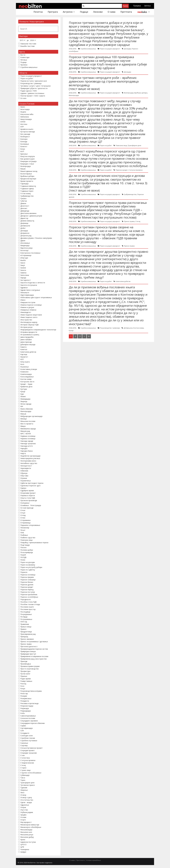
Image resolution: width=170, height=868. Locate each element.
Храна (23, 840)
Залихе (23, 268)
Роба (22, 713)
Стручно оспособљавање (31, 773)
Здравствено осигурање (30, 290)
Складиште (25, 733)
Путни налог (25, 674)
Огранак (24, 478)
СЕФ (22, 731)
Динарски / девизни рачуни (31, 216)
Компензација (26, 374)
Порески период (27, 590)
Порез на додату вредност (110, 49)
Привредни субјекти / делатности (34, 88)
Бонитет (24, 146)
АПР (22, 127)
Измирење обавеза (28, 310)
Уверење (24, 790)
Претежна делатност (29, 646)
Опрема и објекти (28, 495)
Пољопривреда (27, 552)
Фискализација (26, 830)
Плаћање (24, 535)
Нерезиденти (26, 468)
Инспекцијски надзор (29, 322)
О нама (72, 860)
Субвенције (25, 775)
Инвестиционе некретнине (31, 315)
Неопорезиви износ (28, 461)
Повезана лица (121, 145)
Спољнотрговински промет (32, 748)
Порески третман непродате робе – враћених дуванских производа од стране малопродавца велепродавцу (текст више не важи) (104, 83)
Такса (23, 778)
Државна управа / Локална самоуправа (36, 238)
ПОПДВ (23, 557)
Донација (127, 49)
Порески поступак (28, 592)
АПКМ (23, 122)
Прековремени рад (28, 634)
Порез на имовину (28, 565)
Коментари (25, 57)
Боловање (25, 144)
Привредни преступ (28, 654)
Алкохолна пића (27, 114)
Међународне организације (31, 416)
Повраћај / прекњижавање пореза (34, 542)
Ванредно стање (27, 164)
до (28, 40)
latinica (147, 6)
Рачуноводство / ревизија (110, 328)
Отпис (23, 518)
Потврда (24, 617)
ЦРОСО (23, 844)
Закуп (23, 265)
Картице (24, 354)
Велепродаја (129, 93)
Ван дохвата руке (28, 159)
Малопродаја (74, 95)
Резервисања (26, 698)
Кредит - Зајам (26, 384)
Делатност (25, 206)
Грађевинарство (130, 194)
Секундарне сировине (29, 721)
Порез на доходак (28, 562)
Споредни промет (28, 750)
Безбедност (25, 137)
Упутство (24, 810)
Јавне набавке (26, 340)
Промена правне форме (30, 666)
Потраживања (26, 619)
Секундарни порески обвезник (33, 723)
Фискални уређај (27, 837)
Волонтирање (26, 174)
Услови (23, 817)
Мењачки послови (28, 421)
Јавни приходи (26, 342)
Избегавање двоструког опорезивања (36, 297)
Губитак (24, 201)
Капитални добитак (123, 281)
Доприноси (25, 233)
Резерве (24, 696)
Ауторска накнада (28, 132)
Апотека (24, 124)
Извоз (23, 300)
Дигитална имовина (28, 213)
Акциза (23, 112)
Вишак (23, 169)
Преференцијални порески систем (34, 649)
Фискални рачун (27, 835)
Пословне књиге (27, 607)
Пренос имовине (27, 639)
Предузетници (26, 632)
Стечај (138, 221)
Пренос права (129, 221)
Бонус (23, 149)
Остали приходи (27, 508)
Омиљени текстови (28, 44)
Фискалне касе (26, 832)
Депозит (24, 208)
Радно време (26, 679)
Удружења (25, 805)
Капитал (24, 349)
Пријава (137, 6)
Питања (24, 60)
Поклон (23, 547)
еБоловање (25, 243)
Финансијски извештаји (30, 825)
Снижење (24, 743)
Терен (23, 780)
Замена (23, 273)
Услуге (23, 820)
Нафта (23, 453)
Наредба (24, 448)
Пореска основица (28, 575)
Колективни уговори (29, 369)
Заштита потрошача (29, 285)
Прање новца (26, 627)
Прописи (24, 65)
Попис (23, 560)
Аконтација (25, 109)
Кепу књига (25, 362)
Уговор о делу (26, 797)
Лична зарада (26, 404)
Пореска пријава (27, 577)
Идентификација (27, 295)
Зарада (23, 278)
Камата (23, 347)
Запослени (25, 275)
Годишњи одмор (27, 189)
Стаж (23, 755)
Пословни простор (28, 609)
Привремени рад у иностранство (34, 659)
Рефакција (25, 708)
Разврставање (26, 681)
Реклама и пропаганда (29, 703)
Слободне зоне (27, 736)
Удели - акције (26, 802)
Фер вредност (26, 822)
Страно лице (25, 770)
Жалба (23, 260)
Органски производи (29, 500)
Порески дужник (27, 585)
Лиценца (24, 401)
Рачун (23, 689)
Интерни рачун (26, 327)
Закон (23, 263)
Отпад (23, 515)
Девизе (23, 203)
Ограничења (25, 481)
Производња (26, 664)
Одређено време (27, 491)
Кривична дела (26, 387)
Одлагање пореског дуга (30, 486)
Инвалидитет (26, 312)
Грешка (23, 198)
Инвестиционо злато (29, 317)
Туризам (24, 788)
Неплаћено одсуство (29, 463)
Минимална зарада (28, 429)
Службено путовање (29, 741)
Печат (23, 530)
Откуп (23, 513)
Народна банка (27, 451)
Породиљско (26, 599)
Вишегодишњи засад (29, 171)
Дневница (24, 223)
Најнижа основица (28, 439)
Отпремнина (25, 520)
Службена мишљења (88, 49)
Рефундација (26, 711)
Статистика (25, 758)
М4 (22, 406)
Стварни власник (27, 763)
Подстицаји (25, 545)
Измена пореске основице (31, 305)
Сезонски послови (28, 718)
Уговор (23, 795)
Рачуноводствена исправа (31, 691)
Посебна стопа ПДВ (29, 602)
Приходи (24, 661)
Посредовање (26, 614)
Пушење (24, 676)
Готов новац (26, 193)
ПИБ (22, 533)
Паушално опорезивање (30, 525)
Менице (24, 419)
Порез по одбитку (28, 570)
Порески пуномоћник (29, 594)
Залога (23, 270)
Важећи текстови (28, 46)
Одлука (23, 488)
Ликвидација (25, 399)
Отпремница (25, 523)
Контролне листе (27, 382)
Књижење (25, 367)
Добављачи (128, 328)
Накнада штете (27, 446)
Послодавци (25, 612)
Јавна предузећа (27, 337)
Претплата (80, 860)
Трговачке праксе (28, 785)
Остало (23, 98)
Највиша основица (28, 436)
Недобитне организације (30, 456)
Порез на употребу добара (31, 567)
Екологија (24, 250)
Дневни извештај (27, 221)
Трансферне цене (135, 145)
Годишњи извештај (28, 186)
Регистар (24, 693)
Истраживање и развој (30, 335)
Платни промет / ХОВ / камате (33, 96)
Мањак (23, 414)
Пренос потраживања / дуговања (34, 642)
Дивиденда (25, 211)
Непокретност (26, 466)
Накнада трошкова (28, 443)
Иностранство (26, 320)
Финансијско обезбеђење (31, 827)
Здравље (24, 288)
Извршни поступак (28, 302)
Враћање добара (141, 93)
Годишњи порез (27, 191)
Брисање (24, 154)
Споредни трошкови (29, 753)
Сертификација (27, 728)
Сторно (23, 768)
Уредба (23, 815)
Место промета (27, 424)
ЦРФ (22, 847)
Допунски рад (26, 236)
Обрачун (24, 473)
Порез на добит (106, 145)
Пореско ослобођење (29, 597)
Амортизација (26, 119)
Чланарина (25, 849)
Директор (24, 218)
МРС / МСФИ (26, 434)
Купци (71, 331)
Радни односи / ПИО (29, 91)
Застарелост (26, 280)
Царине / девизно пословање (32, 93)
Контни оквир (139, 328)
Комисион (24, 372)
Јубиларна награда (28, 344)
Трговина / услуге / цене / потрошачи (35, 86)
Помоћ (23, 555)
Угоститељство (27, 800)
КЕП (22, 359)
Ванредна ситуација (28, 161)
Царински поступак (28, 842)
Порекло (24, 572)
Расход (23, 684)
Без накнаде (25, 134)
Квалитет (24, 357)
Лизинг (23, 396)
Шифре (23, 852)
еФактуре (24, 258)
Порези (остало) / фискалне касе (34, 81)
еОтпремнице (26, 255)
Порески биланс (27, 582)
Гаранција (24, 184)
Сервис (23, 726)
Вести (23, 55)
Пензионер (25, 528)
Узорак (23, 807)
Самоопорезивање (28, 716)
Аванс (23, 107)
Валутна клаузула (28, 156)
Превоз (23, 629)
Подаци (23, 62)
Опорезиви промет (28, 493)
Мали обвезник (27, 409)
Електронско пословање (30, 253)
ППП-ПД (24, 622)
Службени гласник (28, 738)
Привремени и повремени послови (34, 656)
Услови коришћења (93, 860)
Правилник (25, 624)
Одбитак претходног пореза (32, 483)
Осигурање (25, 503)
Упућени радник (27, 812)
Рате (22, 686)
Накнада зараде (27, 441)
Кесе (22, 364)
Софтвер (24, 745)
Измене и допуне (27, 307)
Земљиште (25, 292)
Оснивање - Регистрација (31, 505)
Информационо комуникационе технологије (38, 330)
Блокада (24, 142)
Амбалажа (25, 117)
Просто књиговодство (30, 669)
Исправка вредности (29, 332)
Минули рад (25, 431)
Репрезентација (27, 706)
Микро (23, 426)
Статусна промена (135, 170)
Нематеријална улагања (30, 458)
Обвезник (24, 471)
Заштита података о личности (33, 283)
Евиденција (25, 245)
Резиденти (25, 701)
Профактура (25, 671)
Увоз (22, 793)
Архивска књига (27, 129)
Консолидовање (27, 377)
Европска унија (26, 248)
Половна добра (27, 550)
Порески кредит (122, 170)
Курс (22, 394)
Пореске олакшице (28, 580)
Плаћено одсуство (28, 538)
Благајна (24, 139)
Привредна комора (28, 651)
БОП (22, 151)
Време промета (27, 181)
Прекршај (24, 637)
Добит (23, 228)
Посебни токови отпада (30, 604)
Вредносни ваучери (28, 179)
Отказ (23, 510)
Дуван (23, 241)
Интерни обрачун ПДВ (30, 325)
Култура (24, 389)
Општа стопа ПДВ (28, 498)
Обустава (24, 476)
